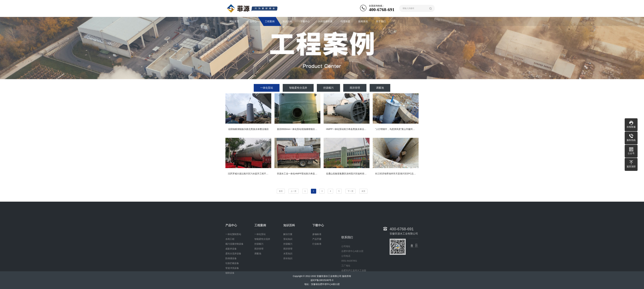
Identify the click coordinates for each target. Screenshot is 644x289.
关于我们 (381, 21)
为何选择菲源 (325, 21)
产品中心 (252, 21)
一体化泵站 (267, 88)
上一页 (294, 191)
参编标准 (317, 255)
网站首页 (234, 21)
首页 (281, 191)
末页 (363, 191)
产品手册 (317, 260)
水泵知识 (288, 274)
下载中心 (305, 21)
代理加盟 (345, 21)
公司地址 (346, 287)
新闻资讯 (363, 21)
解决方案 (288, 255)
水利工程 (230, 260)
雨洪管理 (355, 88)
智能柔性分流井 (298, 88)
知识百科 (287, 21)
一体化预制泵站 (233, 255)
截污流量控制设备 (234, 264)
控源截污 (328, 88)
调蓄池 (380, 88)
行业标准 (317, 264)
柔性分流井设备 (233, 274)
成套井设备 (231, 269)
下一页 (350, 191)
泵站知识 (288, 260)
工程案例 (270, 21)
